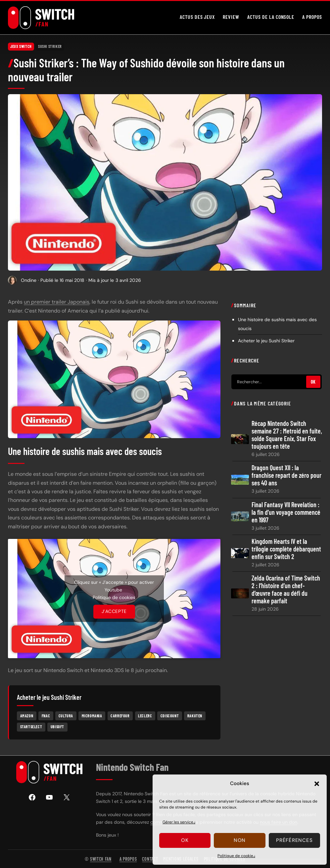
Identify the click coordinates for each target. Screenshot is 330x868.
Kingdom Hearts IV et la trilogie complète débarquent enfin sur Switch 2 (286, 549)
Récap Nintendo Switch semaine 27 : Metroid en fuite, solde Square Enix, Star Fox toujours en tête (287, 435)
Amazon (27, 716)
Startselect (31, 727)
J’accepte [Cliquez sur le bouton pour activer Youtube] (114, 612)
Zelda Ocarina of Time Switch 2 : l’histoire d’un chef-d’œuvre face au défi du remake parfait (286, 589)
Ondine (29, 280)
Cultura (66, 716)
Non (240, 840)
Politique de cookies (236, 856)
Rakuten (195, 716)
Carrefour (120, 716)
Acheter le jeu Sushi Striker (266, 341)
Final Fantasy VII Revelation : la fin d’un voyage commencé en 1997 (286, 512)
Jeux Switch (21, 46)
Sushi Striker (50, 46)
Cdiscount (170, 716)
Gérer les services (179, 822)
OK (313, 382)
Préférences (294, 840)
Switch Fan (101, 859)
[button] (317, 784)
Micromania (92, 716)
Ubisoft (57, 727)
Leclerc (145, 716)
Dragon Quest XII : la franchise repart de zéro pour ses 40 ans (286, 475)
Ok (185, 840)
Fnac (46, 716)
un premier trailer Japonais (57, 302)
